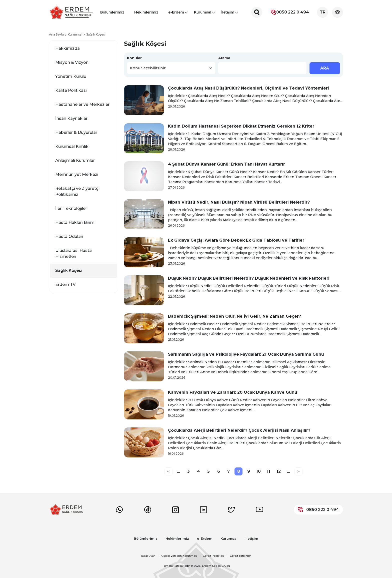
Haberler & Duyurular (76, 132)
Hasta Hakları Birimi (75, 222)
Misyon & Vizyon (72, 62)
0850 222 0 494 (290, 12)
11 (268, 471)
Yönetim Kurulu (71, 76)
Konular (134, 58)
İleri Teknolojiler (71, 208)
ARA (325, 68)
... (178, 471)
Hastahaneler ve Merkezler (82, 104)
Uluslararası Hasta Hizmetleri (73, 253)
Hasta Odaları (69, 236)
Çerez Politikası (214, 556)
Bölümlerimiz (112, 12)
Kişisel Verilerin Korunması (179, 556)
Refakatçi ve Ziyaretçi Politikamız (77, 191)
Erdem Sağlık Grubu (216, 566)
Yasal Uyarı (148, 556)
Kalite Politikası (71, 90)
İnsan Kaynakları (72, 118)
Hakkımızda (67, 48)
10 (258, 471)
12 (279, 471)
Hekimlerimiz (146, 12)
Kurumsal (203, 14)
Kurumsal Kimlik (72, 146)
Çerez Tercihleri (241, 556)
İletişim (228, 14)
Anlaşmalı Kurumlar (75, 160)
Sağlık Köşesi (69, 270)
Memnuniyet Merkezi (77, 174)
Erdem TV (65, 284)
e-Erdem (176, 14)
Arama (224, 58)
